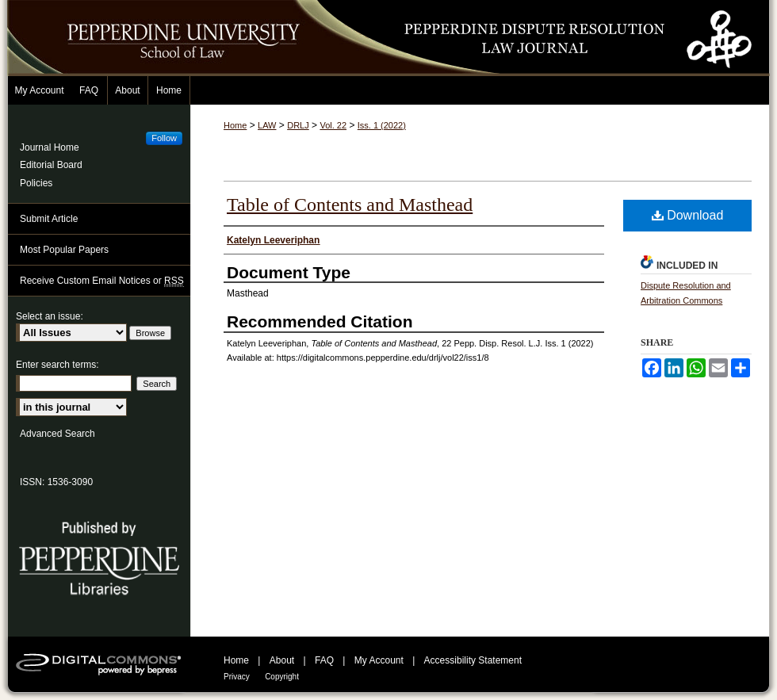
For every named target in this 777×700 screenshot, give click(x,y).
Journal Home (50, 147)
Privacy (237, 677)
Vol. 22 (333, 125)
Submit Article (49, 219)
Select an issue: (50, 316)
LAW (267, 125)
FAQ (324, 660)
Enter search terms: (57, 365)
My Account (379, 660)
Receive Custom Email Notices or (102, 281)
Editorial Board (51, 165)
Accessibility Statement (473, 660)
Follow (164, 138)
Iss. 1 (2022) (382, 125)
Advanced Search (57, 434)
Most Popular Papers (64, 250)
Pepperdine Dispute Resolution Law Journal (555, 38)
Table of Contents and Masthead (350, 205)
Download (688, 215)
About (282, 660)
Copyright (282, 677)
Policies (36, 183)
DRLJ (298, 125)
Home (235, 125)
